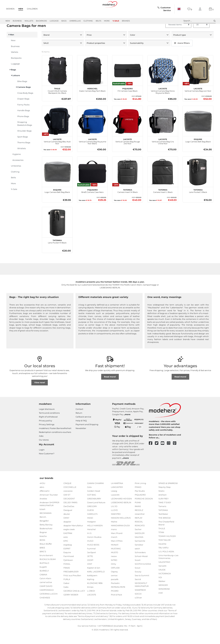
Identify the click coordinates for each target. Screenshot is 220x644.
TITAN (161, 543)
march (114, 548)
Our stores (44, 451)
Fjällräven (68, 571)
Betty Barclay (46, 535)
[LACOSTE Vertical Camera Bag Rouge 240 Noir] (128, 132)
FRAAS (67, 579)
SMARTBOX (140, 601)
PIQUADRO (140, 506)
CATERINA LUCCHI (49, 604)
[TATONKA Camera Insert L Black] (163, 182)
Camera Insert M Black (128, 201)
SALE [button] (46, 54)
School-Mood (141, 567)
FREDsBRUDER (71, 582)
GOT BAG (92, 506)
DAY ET (67, 506)
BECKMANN (46, 524)
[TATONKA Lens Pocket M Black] (57, 233)
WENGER (163, 596)
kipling (91, 590)
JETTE (90, 567)
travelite (162, 554)
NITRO (114, 571)
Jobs (41, 447)
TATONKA (163, 521)
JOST (90, 575)
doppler (67, 532)
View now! (40, 393)
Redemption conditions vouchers (55, 443)
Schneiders (140, 563)
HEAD (90, 529)
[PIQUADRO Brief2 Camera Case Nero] (92, 182)
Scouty (138, 582)
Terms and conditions (49, 424)
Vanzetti (162, 577)
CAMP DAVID (46, 597)
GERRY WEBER (71, 605)
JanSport (92, 563)
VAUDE (162, 580)
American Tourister (49, 506)
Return (79, 424)
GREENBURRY (94, 509)
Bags (64, 21)
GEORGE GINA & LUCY (74, 602)
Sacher (138, 540)
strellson (163, 506)
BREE (42, 558)
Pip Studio (140, 502)
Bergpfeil (44, 531)
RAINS (138, 517)
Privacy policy (45, 431)
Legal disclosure (47, 420)
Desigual (68, 521)
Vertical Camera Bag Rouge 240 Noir (128, 152)
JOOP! (90, 571)
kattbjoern (92, 586)
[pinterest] (176, 454)
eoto (66, 548)
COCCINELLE (70, 498)
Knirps (90, 598)
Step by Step (165, 498)
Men (21, 9)
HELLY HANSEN (95, 536)
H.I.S (89, 544)
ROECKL (139, 532)
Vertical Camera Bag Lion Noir (198, 100)
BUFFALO (44, 574)
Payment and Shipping (87, 435)
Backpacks (41, 21)
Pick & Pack (117, 605)
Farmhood (69, 567)
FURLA (67, 590)
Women (10, 9)
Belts (98, 21)
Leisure (25, 32)
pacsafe (115, 590)
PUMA (138, 513)
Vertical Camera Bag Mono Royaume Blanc (163, 101)
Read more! (110, 387)
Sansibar (139, 555)
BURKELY (44, 581)
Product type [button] (180, 46)
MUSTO (115, 563)
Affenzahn (45, 502)
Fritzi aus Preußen (72, 586)
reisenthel (140, 525)
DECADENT (69, 509)
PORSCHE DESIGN (144, 509)
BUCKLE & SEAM (48, 570)
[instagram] (170, 454)
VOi (160, 588)
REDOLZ (139, 521)
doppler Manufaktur (73, 536)
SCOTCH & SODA (143, 575)
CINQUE (67, 494)
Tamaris (162, 517)
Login (42, 460)
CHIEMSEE (45, 608)
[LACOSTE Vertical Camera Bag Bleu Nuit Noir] (57, 132)
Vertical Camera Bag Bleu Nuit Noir (57, 152)
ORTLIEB (115, 579)
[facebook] (152, 454)
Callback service (83, 428)
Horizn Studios (94, 548)
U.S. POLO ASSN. (166, 562)
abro (42, 498)
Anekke (43, 509)
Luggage (54, 21)
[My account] (201, 9)
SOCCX (138, 604)
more (128, 425)
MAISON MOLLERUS (121, 529)
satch (137, 559)
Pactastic (115, 594)
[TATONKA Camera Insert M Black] (128, 182)
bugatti (43, 578)
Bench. (43, 528)
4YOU (42, 494)
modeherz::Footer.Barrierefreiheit (55, 439)
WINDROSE (164, 600)
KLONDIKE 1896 (95, 594)
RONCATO (140, 536)
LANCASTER (117, 498)
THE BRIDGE (165, 529)
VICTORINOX (165, 584)
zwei (161, 604)
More (107, 21)
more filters (182, 54)
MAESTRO (116, 525)
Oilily (113, 575)
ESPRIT (67, 559)
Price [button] (89, 46)
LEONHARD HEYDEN (121, 509)
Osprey (114, 582)
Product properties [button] (96, 54)
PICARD (115, 602)
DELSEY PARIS (70, 513)
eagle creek (69, 540)
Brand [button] (47, 46)
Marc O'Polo (117, 552)
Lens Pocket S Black (198, 201)
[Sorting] (178, 35)
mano (114, 540)
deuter (67, 525)
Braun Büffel (46, 554)
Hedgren (92, 532)
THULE (162, 539)
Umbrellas (75, 21)
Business (17, 21)
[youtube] (164, 454)
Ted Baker (163, 525)
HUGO (90, 552)
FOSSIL (67, 575)
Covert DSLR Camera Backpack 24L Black (57, 101)
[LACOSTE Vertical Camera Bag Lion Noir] (198, 81)
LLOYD (114, 521)
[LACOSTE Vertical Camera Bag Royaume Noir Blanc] (92, 132)
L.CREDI (91, 602)
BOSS (42, 551)
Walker (162, 592)
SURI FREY (163, 509)
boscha (43, 547)
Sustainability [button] (137, 54)
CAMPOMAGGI (47, 601)
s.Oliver (138, 608)
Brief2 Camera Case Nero (92, 201)
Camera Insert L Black (163, 201)
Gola (89, 498)
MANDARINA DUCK (120, 536)
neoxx (114, 567)
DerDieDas (69, 517)
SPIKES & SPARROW (168, 494)
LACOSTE (92, 605)
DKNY (66, 529)
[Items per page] (201, 35)
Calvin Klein (45, 589)
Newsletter (81, 439)
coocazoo (68, 502)
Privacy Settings (47, 435)
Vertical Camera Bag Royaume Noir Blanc (92, 152)
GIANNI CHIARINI (96, 494)
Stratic (161, 502)
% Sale (116, 21)
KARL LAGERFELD (96, 582)
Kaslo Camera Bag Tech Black (92, 100)
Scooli (138, 571)
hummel (91, 559)
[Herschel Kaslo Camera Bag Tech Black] (92, 81)
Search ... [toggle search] (200, 21)
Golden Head (94, 502)
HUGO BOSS (93, 555)
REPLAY (139, 529)
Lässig (114, 502)
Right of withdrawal (48, 428)
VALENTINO (164, 573)
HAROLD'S (92, 525)
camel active (46, 593)
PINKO (138, 498)
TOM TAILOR (164, 551)
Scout (138, 579)
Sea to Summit (142, 586)
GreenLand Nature (96, 513)
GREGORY (92, 517)
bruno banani (46, 566)
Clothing (88, 21)
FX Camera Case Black (128, 100)
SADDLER (140, 544)
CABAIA (43, 585)
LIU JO (114, 517)
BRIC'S (43, 562)
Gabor (66, 594)
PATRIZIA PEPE (118, 598)
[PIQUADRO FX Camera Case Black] (128, 81)
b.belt (42, 520)
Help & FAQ (81, 431)
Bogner (43, 543)
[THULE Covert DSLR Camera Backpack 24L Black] (57, 81)
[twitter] (158, 454)
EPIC (66, 552)
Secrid (138, 590)
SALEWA (139, 548)
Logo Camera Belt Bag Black (198, 151)
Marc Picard (117, 544)
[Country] (179, 9)
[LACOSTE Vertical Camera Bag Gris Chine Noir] (163, 132)
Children (32, 9)
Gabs (66, 598)
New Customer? (47, 464)
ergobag (68, 555)
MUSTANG (116, 559)
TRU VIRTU (163, 558)
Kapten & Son (94, 579)
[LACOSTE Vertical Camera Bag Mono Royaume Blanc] (163, 81)
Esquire (67, 563)
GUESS (90, 521)
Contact (79, 420)
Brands (126, 21)
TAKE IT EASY (165, 513)
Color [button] (133, 46)
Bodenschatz (46, 539)
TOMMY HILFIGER (167, 547)
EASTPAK (68, 544)
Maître (114, 532)
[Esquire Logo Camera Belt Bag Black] (198, 132)
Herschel (91, 540)
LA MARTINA (117, 494)
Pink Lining (140, 494)
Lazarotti (115, 506)
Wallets (29, 21)
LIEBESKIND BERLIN (121, 513)
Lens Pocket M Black (57, 252)
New (8, 21)
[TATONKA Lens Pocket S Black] (198, 182)
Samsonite (140, 552)
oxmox (114, 586)
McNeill (115, 555)
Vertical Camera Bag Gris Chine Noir (163, 152)
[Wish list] (190, 9)
